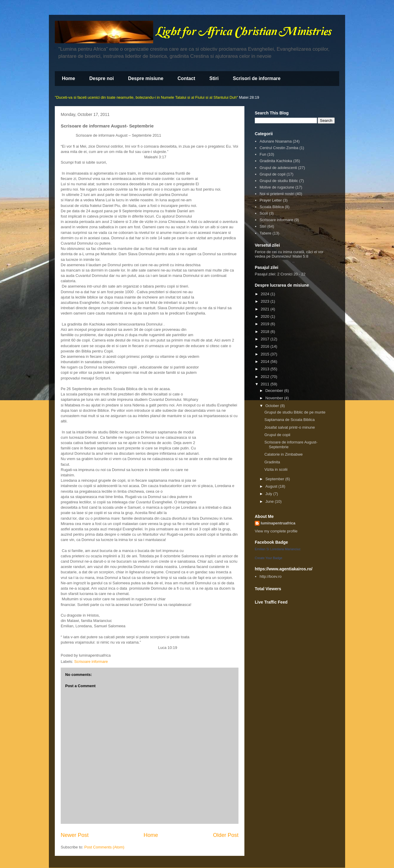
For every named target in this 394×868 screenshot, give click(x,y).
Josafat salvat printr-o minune (290, 427)
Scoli (264, 213)
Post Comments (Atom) (104, 847)
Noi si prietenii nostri (277, 194)
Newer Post (75, 835)
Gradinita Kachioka (276, 161)
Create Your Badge (269, 558)
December (275, 391)
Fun (263, 154)
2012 (266, 377)
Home (68, 78)
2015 (266, 354)
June (270, 501)
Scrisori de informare (257, 78)
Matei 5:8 (300, 256)
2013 (266, 369)
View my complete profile (276, 531)
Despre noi (101, 78)
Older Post (226, 835)
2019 (266, 324)
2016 (266, 346)
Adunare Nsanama (276, 141)
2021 (266, 309)
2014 (266, 362)
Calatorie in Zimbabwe (283, 454)
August (272, 486)
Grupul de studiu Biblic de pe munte (295, 412)
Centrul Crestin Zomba (279, 148)
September (275, 479)
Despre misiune (146, 78)
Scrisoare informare (91, 662)
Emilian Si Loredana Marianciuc (278, 549)
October (273, 406)
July (269, 494)
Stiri (214, 78)
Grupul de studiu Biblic (279, 181)
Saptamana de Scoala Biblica (289, 420)
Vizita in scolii (276, 469)
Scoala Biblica (272, 207)
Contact (186, 78)
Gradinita (272, 462)
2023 (266, 301)
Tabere (265, 233)
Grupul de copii (272, 174)
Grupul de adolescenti (278, 168)
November (275, 398)
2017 (266, 339)
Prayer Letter (271, 200)
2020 (266, 316)
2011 (266, 384)
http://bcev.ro (270, 576)
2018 (266, 332)
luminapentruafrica (278, 523)
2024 (266, 294)
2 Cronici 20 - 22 (291, 274)
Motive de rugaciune (277, 187)
